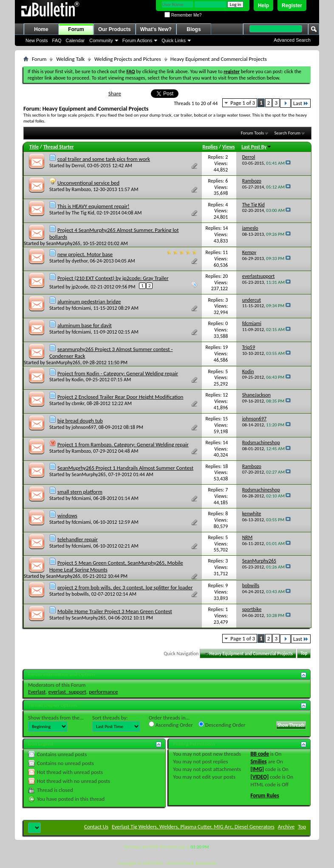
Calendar (75, 40)
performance (103, 692)
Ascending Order (171, 725)
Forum (76, 29)
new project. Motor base (85, 254)
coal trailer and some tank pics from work (104, 159)
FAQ (57, 40)
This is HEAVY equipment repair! (93, 206)
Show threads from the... (56, 718)
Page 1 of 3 (243, 103)
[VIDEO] (259, 777)
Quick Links (174, 40)
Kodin (78, 380)
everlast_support (67, 692)
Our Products (115, 29)
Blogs (194, 29)
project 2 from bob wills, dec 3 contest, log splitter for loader (125, 587)
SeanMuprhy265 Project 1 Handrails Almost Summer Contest (125, 468)
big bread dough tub (80, 421)
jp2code (80, 287)
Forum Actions (137, 40)
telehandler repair (78, 539)
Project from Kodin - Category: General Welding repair (118, 373)
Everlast (37, 692)
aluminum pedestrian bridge (89, 301)
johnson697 (84, 427)
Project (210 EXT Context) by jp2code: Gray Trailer (113, 278)
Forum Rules (265, 795)
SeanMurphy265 (63, 243)
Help (263, 6)
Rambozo (81, 189)
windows (67, 515)
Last (301, 103)
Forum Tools (252, 133)
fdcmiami (81, 308)
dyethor (80, 261)
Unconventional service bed (88, 183)
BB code (259, 754)
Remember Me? (183, 15)
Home (41, 29)
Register (292, 6)
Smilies (258, 761)
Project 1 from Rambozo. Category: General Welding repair (123, 444)
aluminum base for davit (85, 325)
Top (304, 654)
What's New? (156, 29)
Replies (210, 147)
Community (101, 40)
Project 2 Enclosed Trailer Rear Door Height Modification (120, 397)
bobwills (80, 594)
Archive (286, 827)
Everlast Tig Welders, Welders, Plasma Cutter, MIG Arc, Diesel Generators (193, 827)
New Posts (37, 40)
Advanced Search (292, 40)
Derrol (78, 166)
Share (115, 93)
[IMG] (257, 769)
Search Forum (288, 133)
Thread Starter (59, 147)
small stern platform (80, 492)
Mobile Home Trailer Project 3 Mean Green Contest (115, 611)
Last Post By (256, 147)
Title (34, 147)
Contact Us (96, 827)
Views (229, 147)
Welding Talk (70, 59)
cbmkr (78, 403)
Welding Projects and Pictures (128, 59)
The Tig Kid (83, 213)
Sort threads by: (110, 718)
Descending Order (222, 725)
